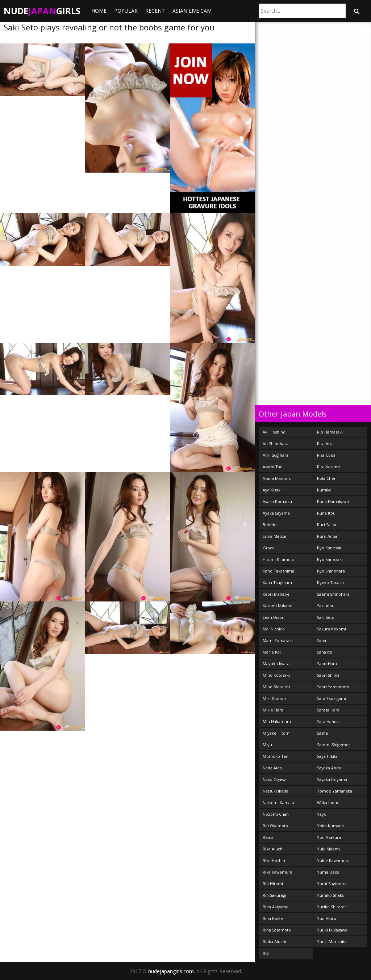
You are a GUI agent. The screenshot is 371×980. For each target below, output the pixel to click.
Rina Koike (273, 918)
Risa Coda (326, 455)
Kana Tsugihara (277, 582)
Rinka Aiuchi (274, 941)
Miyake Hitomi (277, 733)
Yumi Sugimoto (332, 884)
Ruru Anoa (327, 536)
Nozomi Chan (276, 814)
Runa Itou (326, 513)
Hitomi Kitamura (279, 559)
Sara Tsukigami (332, 698)
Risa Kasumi (328, 467)
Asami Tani (273, 467)
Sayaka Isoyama (332, 779)
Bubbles (270, 525)
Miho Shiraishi (276, 687)
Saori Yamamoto (333, 687)
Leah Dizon (274, 617)
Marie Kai (272, 652)
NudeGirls (42, 11)
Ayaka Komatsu (277, 501)
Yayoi (322, 814)
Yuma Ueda (328, 872)
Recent (155, 11)
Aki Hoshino (274, 432)
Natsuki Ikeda (276, 791)
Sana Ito (325, 652)
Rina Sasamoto (277, 930)
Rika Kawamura (278, 872)
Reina (268, 837)
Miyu (267, 745)
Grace (269, 548)
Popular (126, 11)
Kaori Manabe (276, 594)
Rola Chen (327, 478)
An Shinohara (276, 443)
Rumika (324, 490)
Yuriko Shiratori (332, 907)
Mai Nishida (274, 629)
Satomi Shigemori (334, 745)
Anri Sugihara (276, 455)
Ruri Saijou (327, 525)
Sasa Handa (328, 721)
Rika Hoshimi (275, 860)
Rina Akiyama (276, 907)
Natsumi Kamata (278, 802)
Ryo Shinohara (331, 571)
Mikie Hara (273, 710)
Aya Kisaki (272, 490)
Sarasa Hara (328, 710)
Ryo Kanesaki (330, 548)
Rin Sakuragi (274, 895)
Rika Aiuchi (273, 849)
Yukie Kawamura (333, 860)
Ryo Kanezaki (330, 559)
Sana (322, 640)
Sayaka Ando (329, 768)
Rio (266, 953)
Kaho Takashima (278, 571)
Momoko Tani (276, 756)
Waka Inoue (328, 802)
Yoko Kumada (330, 826)
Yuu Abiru (327, 918)
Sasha (322, 733)
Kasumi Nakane (278, 606)
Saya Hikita (327, 756)
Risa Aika (325, 443)
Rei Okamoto (275, 826)
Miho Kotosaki (276, 675)
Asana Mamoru (277, 478)
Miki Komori (274, 698)
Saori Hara (327, 664)
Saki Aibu (326, 606)
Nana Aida (272, 768)
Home (99, 11)
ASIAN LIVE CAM (192, 11)
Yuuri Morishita (332, 941)
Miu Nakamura (277, 721)
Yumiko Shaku (331, 895)
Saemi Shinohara (333, 594)
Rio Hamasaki (330, 432)
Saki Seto (326, 617)
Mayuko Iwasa (276, 664)
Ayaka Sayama (276, 513)
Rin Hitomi (273, 884)
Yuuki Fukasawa (332, 930)
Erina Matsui (274, 536)
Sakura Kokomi (332, 629)
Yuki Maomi (328, 849)
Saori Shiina (328, 675)
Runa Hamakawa (333, 501)
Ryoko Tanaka (330, 582)
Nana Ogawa (275, 779)
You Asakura (329, 837)
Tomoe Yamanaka (335, 791)
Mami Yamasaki (278, 640)
